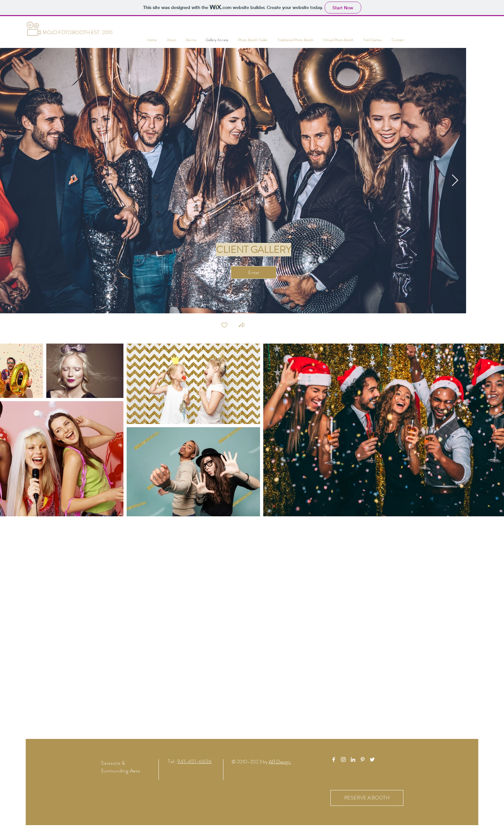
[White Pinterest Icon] (363, 760)
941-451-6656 (194, 761)
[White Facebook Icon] (334, 760)
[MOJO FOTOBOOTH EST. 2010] (77, 32)
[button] (242, 326)
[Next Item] (455, 181)
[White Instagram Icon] (343, 760)
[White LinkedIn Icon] (353, 760)
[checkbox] (224, 326)
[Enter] (254, 272)
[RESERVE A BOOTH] (367, 798)
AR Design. (280, 762)
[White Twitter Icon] (372, 760)
